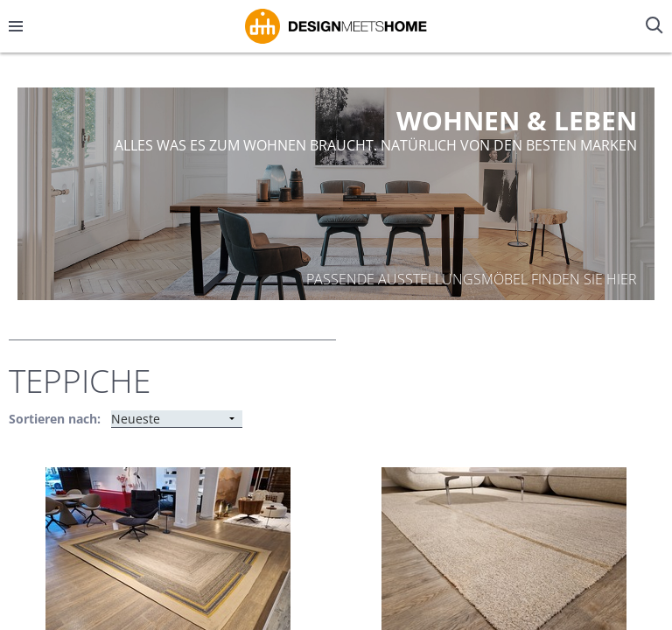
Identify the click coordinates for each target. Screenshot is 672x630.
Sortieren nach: (55, 419)
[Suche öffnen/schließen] (656, 26)
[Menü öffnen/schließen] (16, 26)
